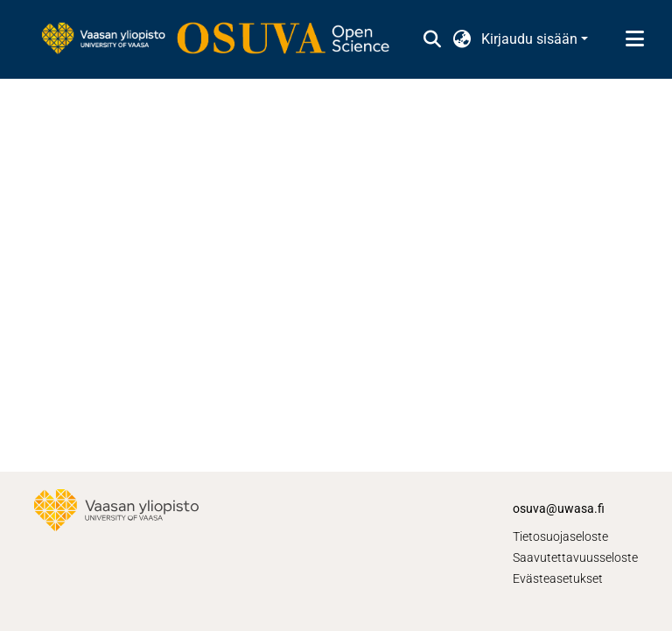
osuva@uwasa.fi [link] (559, 508)
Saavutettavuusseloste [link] (575, 557)
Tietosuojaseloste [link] (560, 536)
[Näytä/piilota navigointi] (634, 39)
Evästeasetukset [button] (558, 578)
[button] (432, 39)
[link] (224, 39)
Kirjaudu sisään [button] (531, 39)
